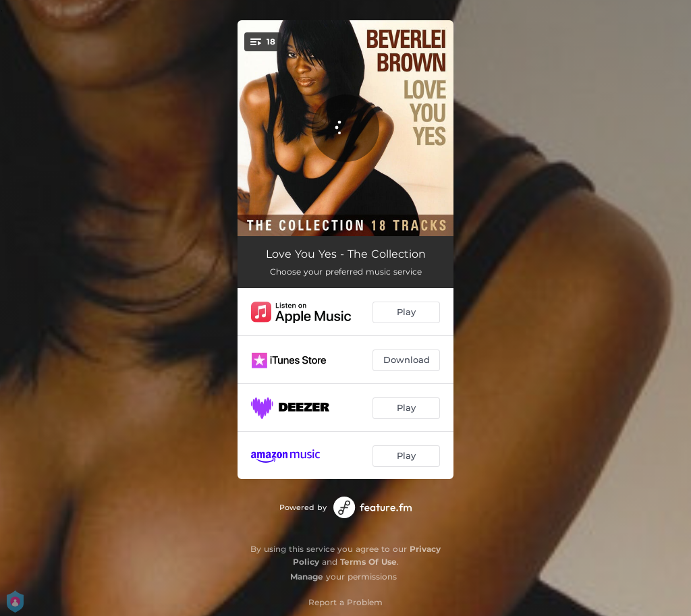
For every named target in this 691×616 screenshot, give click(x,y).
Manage (307, 577)
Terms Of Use (368, 562)
